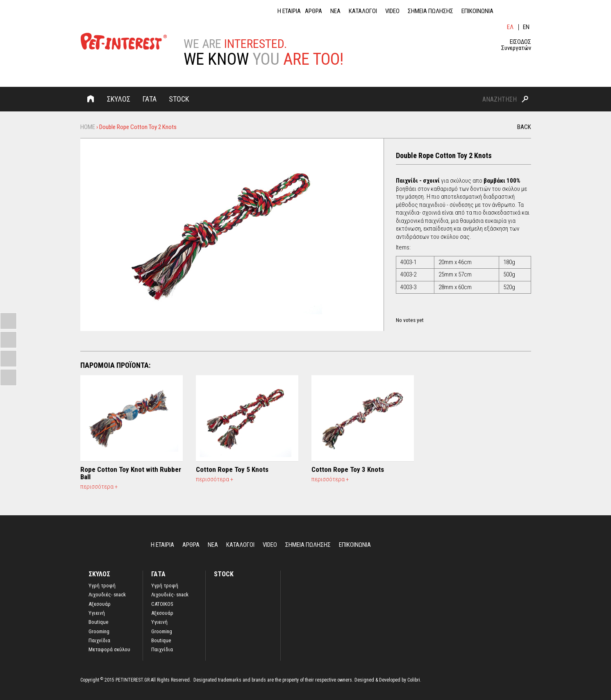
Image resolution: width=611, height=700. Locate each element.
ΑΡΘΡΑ (313, 11)
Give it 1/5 (399, 311)
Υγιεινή (97, 613)
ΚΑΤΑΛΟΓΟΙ (363, 11)
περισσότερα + (99, 487)
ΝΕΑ (335, 11)
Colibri (414, 680)
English (527, 27)
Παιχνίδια (99, 641)
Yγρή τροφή (102, 586)
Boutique (98, 622)
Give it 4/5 (420, 311)
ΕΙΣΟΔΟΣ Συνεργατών (516, 45)
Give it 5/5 (427, 311)
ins (527, 11)
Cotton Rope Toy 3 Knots (348, 469)
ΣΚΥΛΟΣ (119, 99)
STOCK (179, 99)
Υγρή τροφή (165, 586)
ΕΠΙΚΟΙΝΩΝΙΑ (477, 11)
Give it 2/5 (406, 311)
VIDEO (392, 11)
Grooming (99, 632)
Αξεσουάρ (100, 604)
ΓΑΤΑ (150, 99)
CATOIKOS (162, 604)
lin (507, 11)
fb (517, 11)
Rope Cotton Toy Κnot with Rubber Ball (131, 473)
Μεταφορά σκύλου (109, 650)
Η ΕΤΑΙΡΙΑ (289, 11)
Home (91, 99)
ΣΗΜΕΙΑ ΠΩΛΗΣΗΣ (430, 11)
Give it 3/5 (413, 311)
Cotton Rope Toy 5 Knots (232, 469)
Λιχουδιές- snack (107, 595)
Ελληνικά (511, 27)
